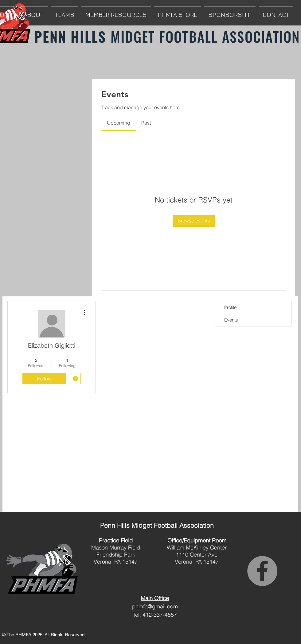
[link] (119, 123)
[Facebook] (262, 571)
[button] (34, 12)
